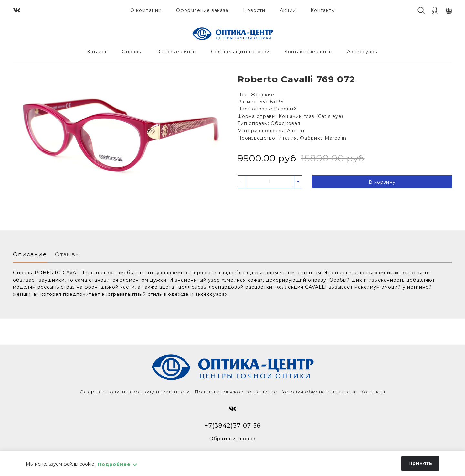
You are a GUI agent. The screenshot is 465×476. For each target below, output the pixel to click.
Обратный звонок (232, 439)
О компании (146, 10)
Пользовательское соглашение (236, 392)
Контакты (323, 10)
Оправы (132, 52)
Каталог (97, 52)
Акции (288, 10)
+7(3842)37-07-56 (233, 425)
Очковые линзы (176, 52)
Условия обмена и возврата (319, 392)
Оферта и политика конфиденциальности (135, 392)
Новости (254, 10)
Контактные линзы (308, 52)
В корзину (382, 182)
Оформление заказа (202, 10)
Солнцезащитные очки (240, 52)
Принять (420, 463)
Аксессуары (363, 52)
